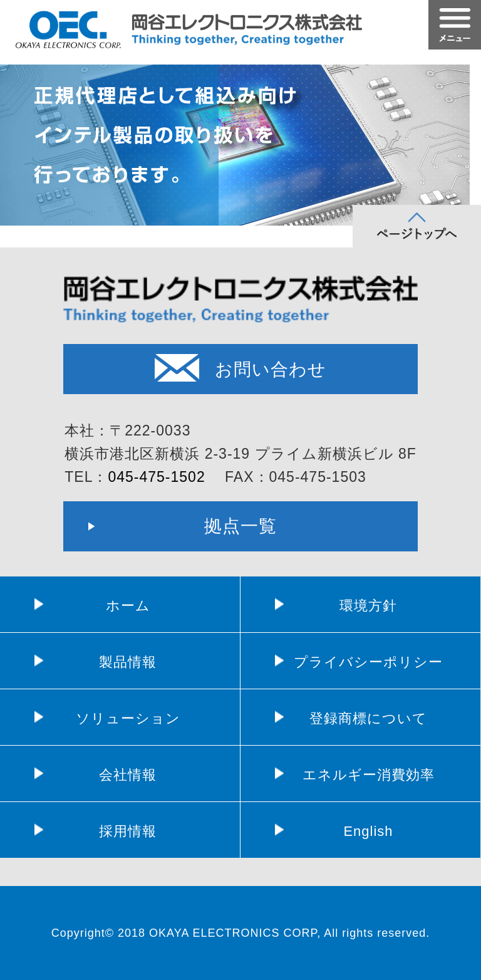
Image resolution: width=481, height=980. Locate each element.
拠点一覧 (240, 526)
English (368, 831)
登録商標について (368, 718)
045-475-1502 (156, 477)
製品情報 (128, 662)
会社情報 (128, 775)
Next (465, 132)
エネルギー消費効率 (369, 775)
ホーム (128, 606)
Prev (16, 132)
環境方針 (368, 606)
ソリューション (128, 718)
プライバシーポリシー (368, 662)
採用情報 (128, 831)
